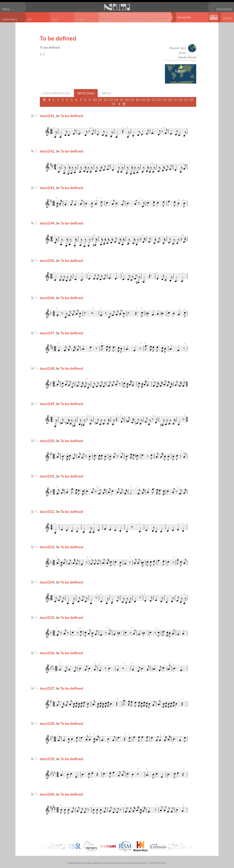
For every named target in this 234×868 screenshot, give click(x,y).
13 (111, 100)
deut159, (48, 759)
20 (148, 100)
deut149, (48, 404)
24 (170, 100)
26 (181, 100)
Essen (81, 19)
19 (143, 100)
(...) (42, 54)
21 (154, 100)
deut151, (48, 476)
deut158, (48, 723)
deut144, (48, 223)
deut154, (48, 582)
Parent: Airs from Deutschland (183, 53)
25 (175, 100)
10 (95, 100)
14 (116, 100)
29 (113, 104)
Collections (10, 19)
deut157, (48, 688)
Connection (224, 9)
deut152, (48, 511)
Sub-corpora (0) (56, 93)
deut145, (48, 261)
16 (127, 100)
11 (100, 100)
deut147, (48, 333)
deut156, (48, 653)
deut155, (48, 617)
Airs (55, 19)
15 (122, 100)
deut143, (48, 188)
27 (186, 100)
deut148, (48, 368)
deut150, (48, 441)
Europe (106, 19)
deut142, (48, 151)
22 (159, 100)
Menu (6, 9)
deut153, (48, 547)
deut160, (48, 794)
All (30, 19)
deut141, (48, 116)
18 (138, 100)
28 (191, 100)
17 (132, 100)
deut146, (48, 298)
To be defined (159, 19)
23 (165, 100)
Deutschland (134, 19)
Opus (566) (86, 93)
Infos (106, 93)
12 (105, 100)
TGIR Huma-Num (157, 863)
